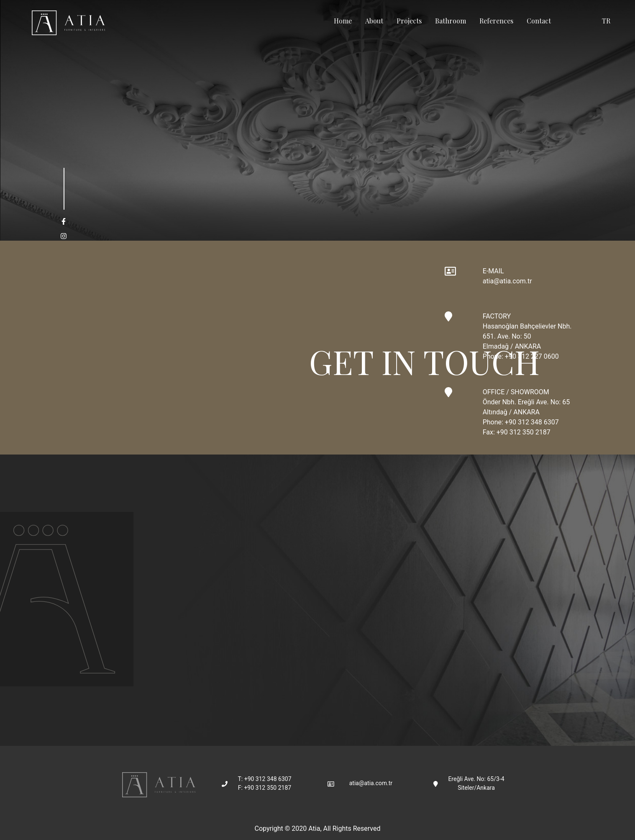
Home (343, 21)
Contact (539, 21)
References (496, 21)
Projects (409, 21)
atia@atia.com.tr (507, 281)
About (374, 21)
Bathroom (451, 21)
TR (606, 21)
